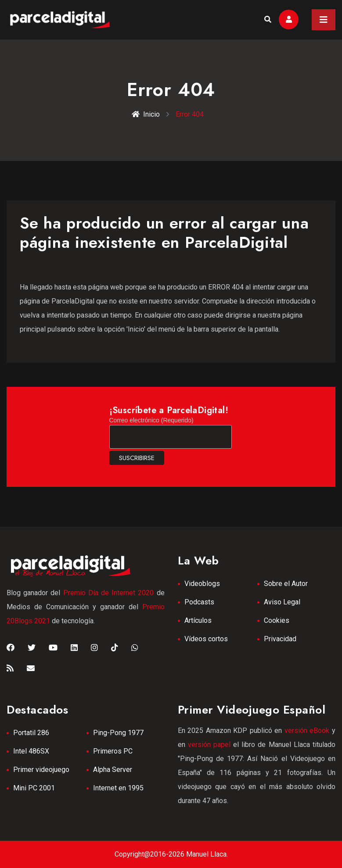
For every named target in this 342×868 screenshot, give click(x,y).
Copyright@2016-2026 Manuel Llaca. (171, 854)
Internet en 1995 (118, 788)
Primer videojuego (41, 770)
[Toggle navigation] (324, 20)
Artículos (198, 620)
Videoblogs (202, 584)
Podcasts (199, 602)
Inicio (146, 114)
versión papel (209, 745)
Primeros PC (113, 751)
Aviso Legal (282, 602)
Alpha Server (113, 770)
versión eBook (307, 730)
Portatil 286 (31, 733)
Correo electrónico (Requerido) (151, 420)
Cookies (277, 620)
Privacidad (280, 639)
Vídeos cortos (206, 639)
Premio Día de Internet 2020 (109, 593)
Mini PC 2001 (34, 788)
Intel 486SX (31, 751)
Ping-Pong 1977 (118, 733)
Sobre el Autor (286, 584)
